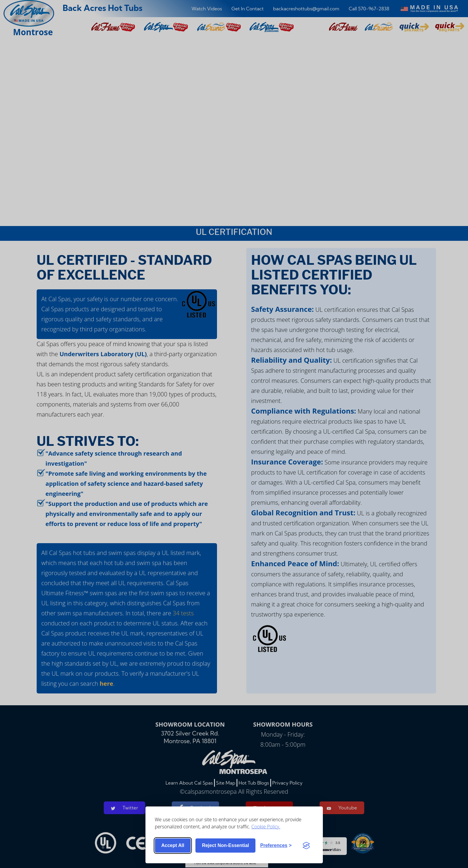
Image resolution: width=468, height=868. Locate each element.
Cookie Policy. (266, 827)
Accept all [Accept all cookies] (173, 845)
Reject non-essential (225, 845)
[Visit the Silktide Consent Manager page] (306, 846)
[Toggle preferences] (276, 846)
